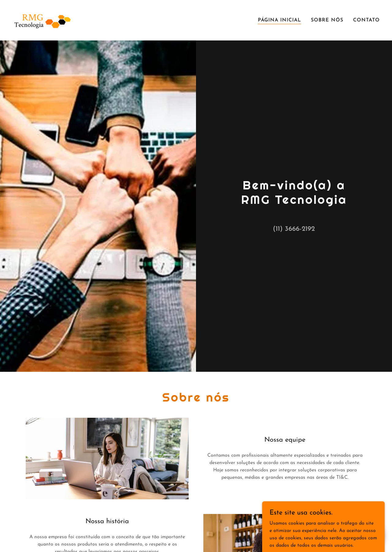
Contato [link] (366, 20)
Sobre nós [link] (327, 20)
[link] (42, 20)
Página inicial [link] (279, 20)
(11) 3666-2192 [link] (294, 229)
